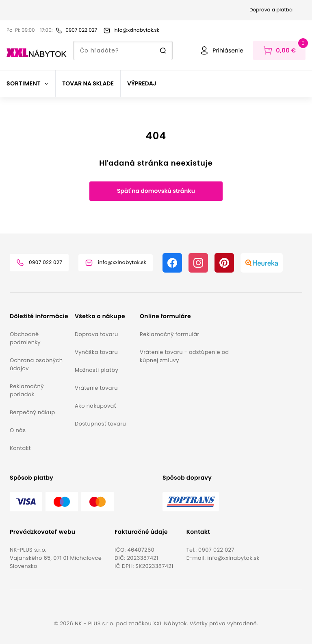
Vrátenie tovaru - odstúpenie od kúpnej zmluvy (184, 356)
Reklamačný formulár (169, 334)
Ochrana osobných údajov (36, 364)
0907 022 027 (216, 550)
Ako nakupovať (95, 406)
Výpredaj (142, 83)
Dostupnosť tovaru (100, 424)
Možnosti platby (96, 370)
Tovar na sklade (88, 83)
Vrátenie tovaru (96, 388)
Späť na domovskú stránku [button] (156, 191)
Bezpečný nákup (32, 412)
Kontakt (20, 448)
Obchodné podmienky (25, 338)
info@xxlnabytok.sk (233, 558)
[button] (39, 316)
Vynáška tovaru (96, 352)
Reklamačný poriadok (27, 390)
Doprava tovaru (96, 334)
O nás (18, 430)
